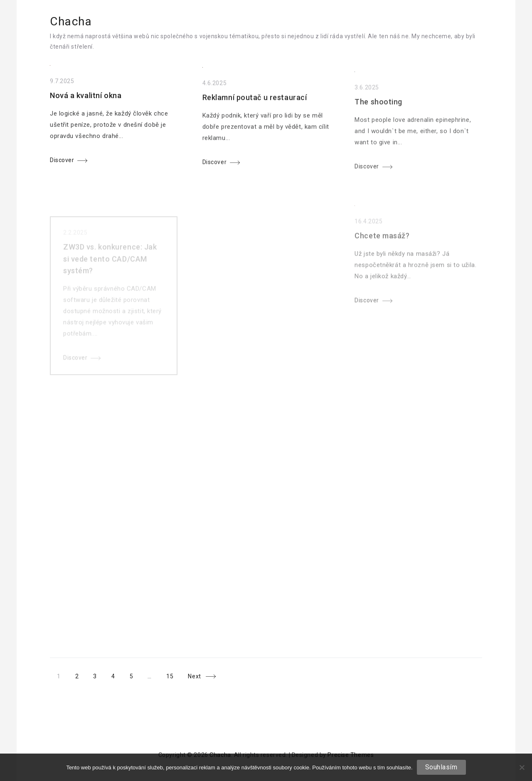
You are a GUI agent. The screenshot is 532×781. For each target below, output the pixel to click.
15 (170, 676)
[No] (522, 767)
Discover (62, 162)
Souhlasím (441, 767)
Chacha (71, 21)
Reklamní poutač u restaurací (255, 102)
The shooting (378, 110)
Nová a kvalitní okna (86, 98)
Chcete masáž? (382, 248)
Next (194, 676)
